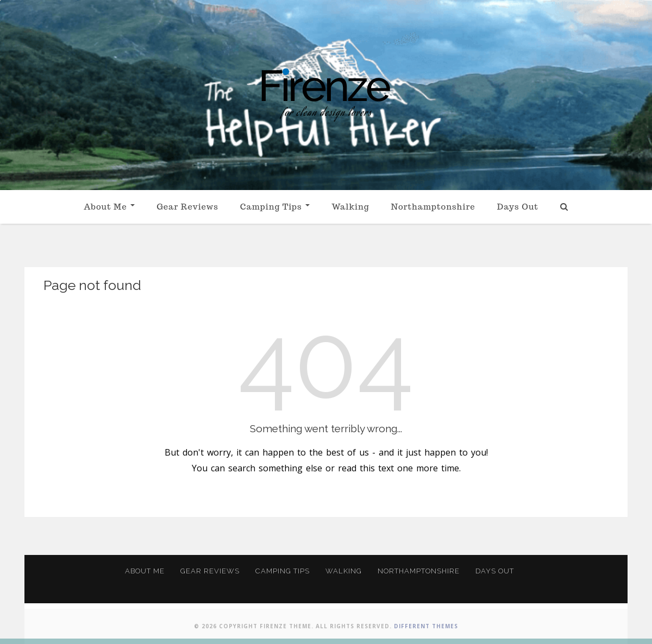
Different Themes (426, 626)
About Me (109, 207)
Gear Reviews (187, 207)
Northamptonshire (433, 207)
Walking (350, 207)
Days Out (518, 207)
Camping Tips (275, 207)
